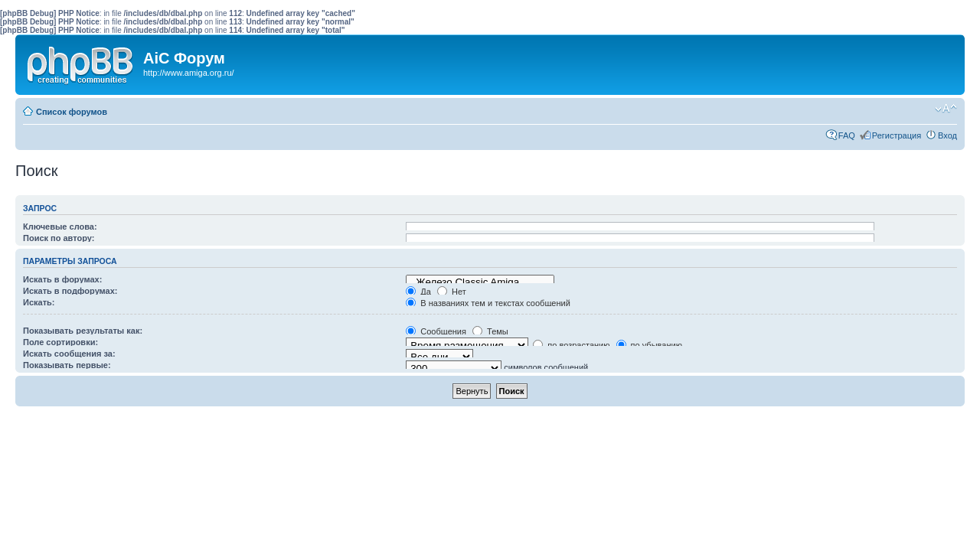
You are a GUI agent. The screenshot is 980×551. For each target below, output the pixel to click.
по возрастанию (571, 345)
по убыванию (649, 345)
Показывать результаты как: (83, 331)
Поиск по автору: (59, 238)
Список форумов (72, 112)
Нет (452, 292)
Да (418, 292)
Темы (490, 331)
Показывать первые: (67, 365)
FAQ (847, 135)
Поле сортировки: (60, 342)
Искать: (39, 302)
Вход (947, 135)
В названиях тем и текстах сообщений (488, 303)
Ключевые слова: (60, 227)
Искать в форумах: (62, 279)
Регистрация (897, 135)
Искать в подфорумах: (70, 291)
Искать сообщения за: (69, 354)
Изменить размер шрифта (946, 109)
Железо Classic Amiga (480, 282)
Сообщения (436, 331)
